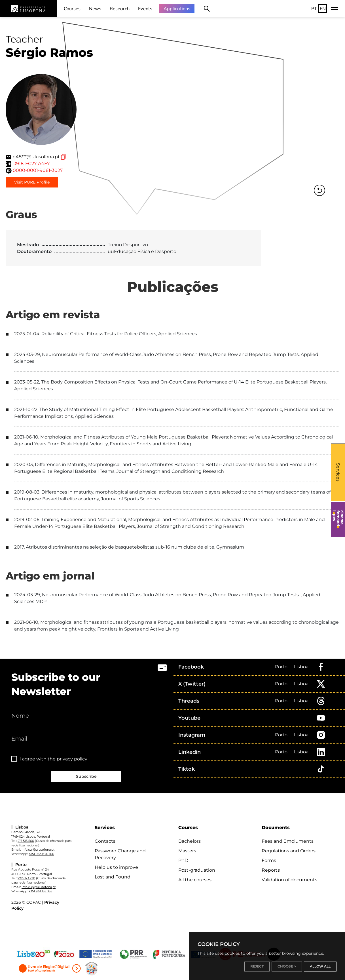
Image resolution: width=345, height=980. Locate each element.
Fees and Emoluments (288, 841)
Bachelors (190, 841)
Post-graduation (197, 870)
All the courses (195, 880)
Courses (72, 9)
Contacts (105, 841)
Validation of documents (289, 880)
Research (120, 9)
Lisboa (301, 667)
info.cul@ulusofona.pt (38, 850)
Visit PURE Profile (32, 182)
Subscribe (86, 776)
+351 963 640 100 (41, 854)
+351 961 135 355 (40, 891)
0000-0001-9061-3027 (38, 170)
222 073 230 (26, 878)
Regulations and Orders (289, 851)
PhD (183, 860)
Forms (269, 860)
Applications (177, 9)
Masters (187, 851)
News (95, 9)
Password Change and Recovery (120, 854)
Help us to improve (116, 867)
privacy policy (72, 759)
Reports (271, 870)
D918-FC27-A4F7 (31, 164)
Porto (281, 667)
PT (314, 9)
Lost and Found (113, 877)
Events (145, 9)
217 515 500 (26, 841)
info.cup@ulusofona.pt (39, 887)
